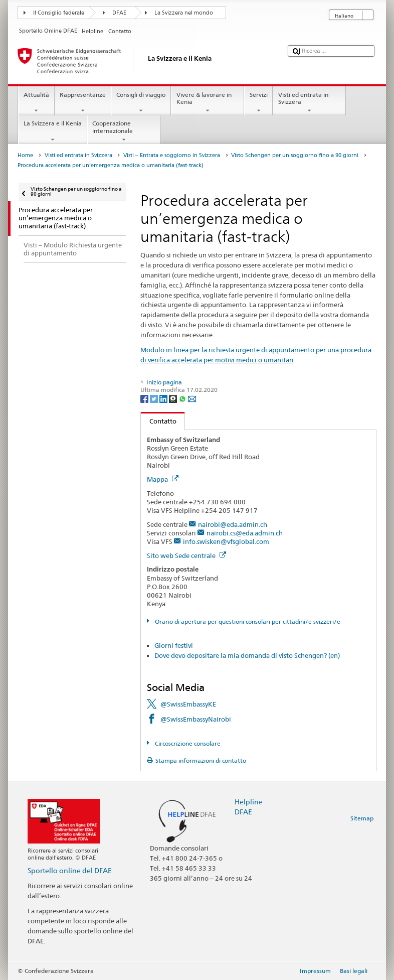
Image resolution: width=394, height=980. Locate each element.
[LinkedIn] (164, 398)
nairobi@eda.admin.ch (233, 524)
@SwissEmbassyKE (188, 704)
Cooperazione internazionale (124, 131)
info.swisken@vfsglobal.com (226, 541)
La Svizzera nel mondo (184, 13)
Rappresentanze (83, 103)
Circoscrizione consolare (187, 743)
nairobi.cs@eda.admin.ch (245, 533)
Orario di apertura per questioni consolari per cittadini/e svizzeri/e (247, 621)
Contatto (159, 421)
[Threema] (174, 398)
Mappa (163, 479)
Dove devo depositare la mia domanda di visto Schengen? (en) (247, 655)
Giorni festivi (174, 645)
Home (25, 155)
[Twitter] (155, 398)
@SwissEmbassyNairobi (196, 719)
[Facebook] (145, 398)
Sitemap (362, 818)
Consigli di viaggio (141, 103)
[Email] (192, 398)
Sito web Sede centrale (186, 555)
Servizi (258, 103)
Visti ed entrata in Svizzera (309, 103)
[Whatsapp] (183, 398)
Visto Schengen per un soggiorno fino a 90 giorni (295, 155)
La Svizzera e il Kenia (52, 131)
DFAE (119, 13)
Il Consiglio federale (59, 13)
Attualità (36, 103)
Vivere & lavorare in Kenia (208, 103)
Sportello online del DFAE (70, 870)
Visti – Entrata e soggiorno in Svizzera (172, 155)
